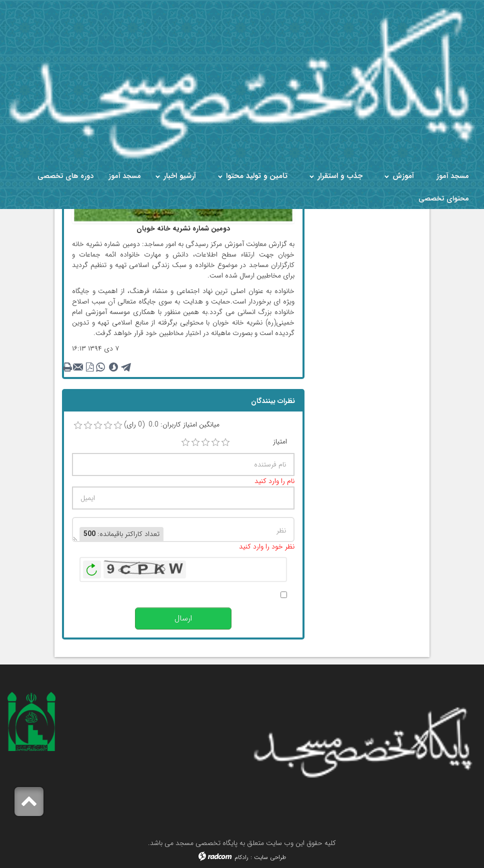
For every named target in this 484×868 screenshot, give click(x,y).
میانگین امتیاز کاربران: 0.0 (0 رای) (172, 425)
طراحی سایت (270, 857)
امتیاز (280, 442)
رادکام (241, 857)
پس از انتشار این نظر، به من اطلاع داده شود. (215, 595)
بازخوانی (92, 567)
